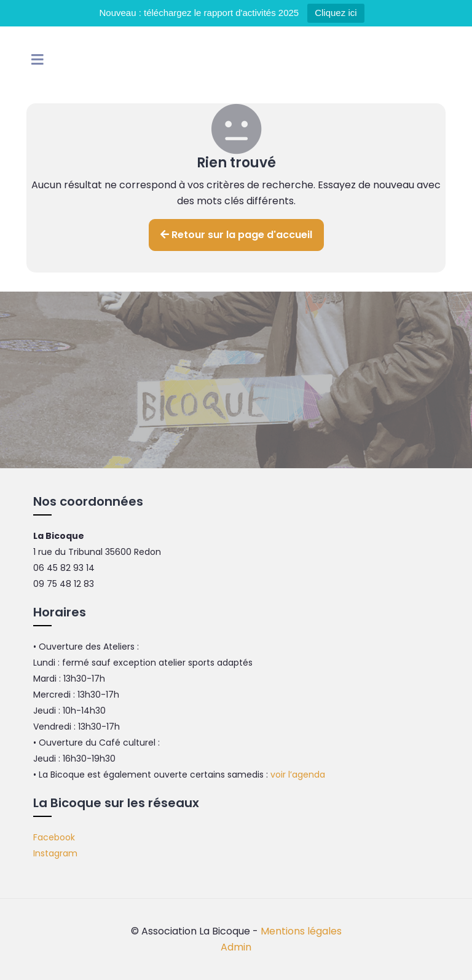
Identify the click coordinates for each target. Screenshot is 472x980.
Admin (236, 947)
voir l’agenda (298, 775)
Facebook (54, 837)
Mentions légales (301, 931)
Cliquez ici (336, 13)
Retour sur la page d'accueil (236, 235)
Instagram (55, 853)
